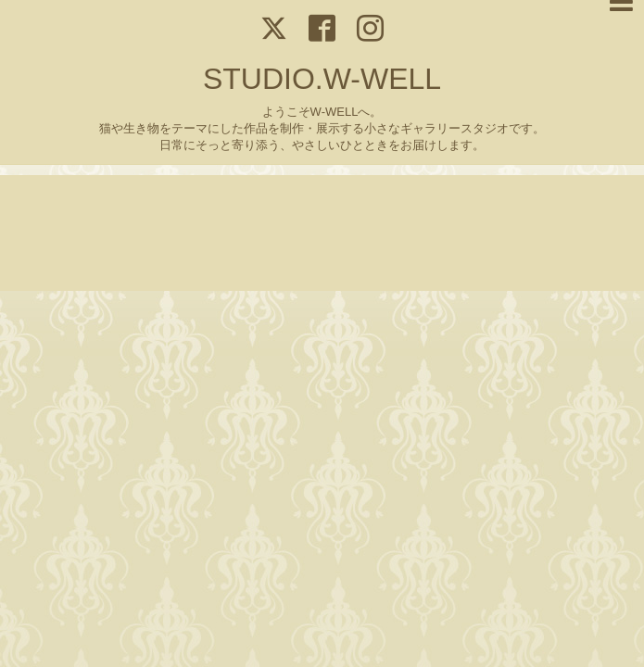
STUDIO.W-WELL (322, 79)
